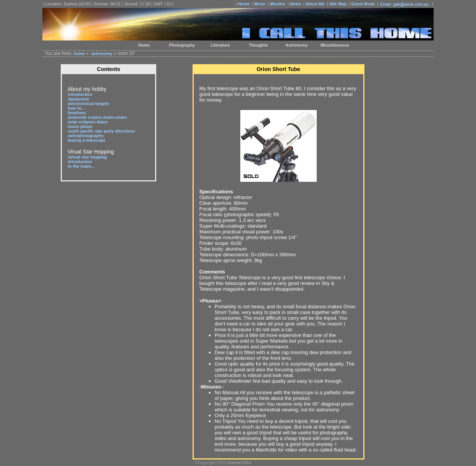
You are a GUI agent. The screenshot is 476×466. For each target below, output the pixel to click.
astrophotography (86, 136)
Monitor (278, 4)
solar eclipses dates (88, 122)
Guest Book (363, 4)
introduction (80, 94)
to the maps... (81, 166)
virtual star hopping (87, 157)
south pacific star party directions (101, 131)
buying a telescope (87, 140)
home (79, 53)
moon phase (80, 126)
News (295, 4)
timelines (77, 113)
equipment (78, 99)
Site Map (338, 4)
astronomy (102, 53)
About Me (315, 4)
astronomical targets (88, 104)
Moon (260, 4)
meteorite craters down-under (97, 117)
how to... (76, 108)
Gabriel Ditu (239, 463)
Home (244, 4)
